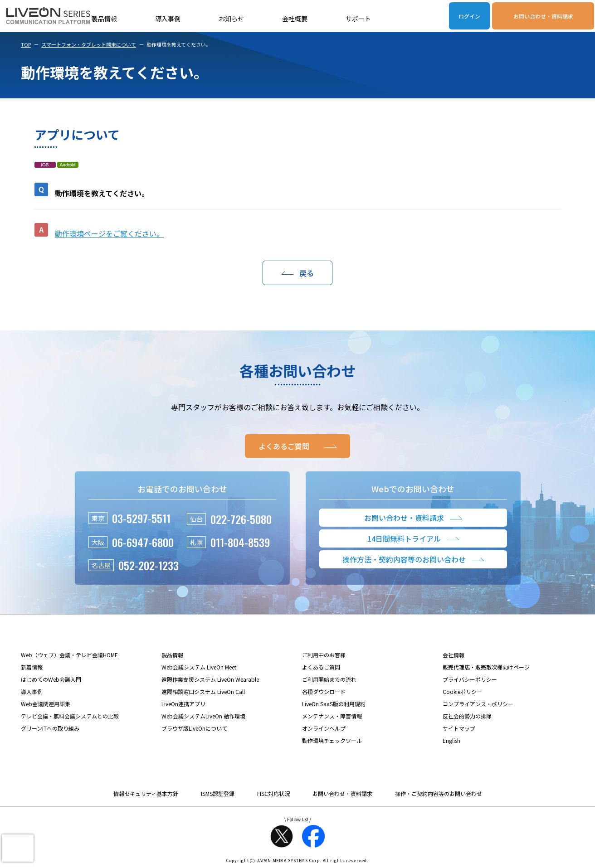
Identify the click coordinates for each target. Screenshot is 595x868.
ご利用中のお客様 (324, 655)
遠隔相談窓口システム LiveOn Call (203, 691)
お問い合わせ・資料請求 (543, 16)
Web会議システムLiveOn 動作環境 (203, 716)
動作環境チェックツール (332, 740)
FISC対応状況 (273, 793)
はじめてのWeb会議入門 (51, 679)
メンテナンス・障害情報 (332, 716)
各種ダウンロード (324, 691)
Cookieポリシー (462, 691)
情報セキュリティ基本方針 (146, 793)
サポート (358, 19)
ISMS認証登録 (218, 793)
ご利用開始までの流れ (329, 679)
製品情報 (104, 19)
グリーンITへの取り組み (50, 728)
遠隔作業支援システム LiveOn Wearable (210, 679)
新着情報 (32, 667)
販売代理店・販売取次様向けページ (486, 667)
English (451, 740)
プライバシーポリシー (470, 679)
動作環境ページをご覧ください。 (109, 233)
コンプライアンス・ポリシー (478, 704)
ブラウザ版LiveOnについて (194, 728)
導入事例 (168, 19)
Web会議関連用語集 (46, 704)
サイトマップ (459, 728)
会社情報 (454, 655)
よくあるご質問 (321, 667)
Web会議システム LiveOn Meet (199, 667)
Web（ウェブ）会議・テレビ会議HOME (69, 655)
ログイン (469, 16)
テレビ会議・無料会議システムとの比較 (70, 716)
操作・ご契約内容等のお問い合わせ (439, 793)
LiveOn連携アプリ (183, 704)
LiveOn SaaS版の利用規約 (334, 704)
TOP (26, 44)
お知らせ (231, 19)
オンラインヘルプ (324, 728)
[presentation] (18, 848)
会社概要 (295, 19)
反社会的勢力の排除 (467, 716)
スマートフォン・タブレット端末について (89, 44)
